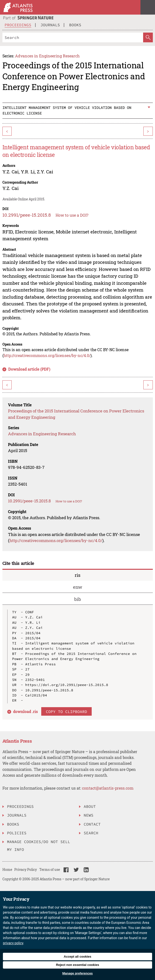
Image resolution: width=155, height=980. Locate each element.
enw (78, 587)
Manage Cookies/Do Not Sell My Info (39, 846)
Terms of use (50, 869)
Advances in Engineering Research (47, 56)
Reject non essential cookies (78, 965)
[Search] (73, 37)
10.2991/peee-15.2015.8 (27, 215)
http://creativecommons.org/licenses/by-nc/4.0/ (47, 355)
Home (7, 869)
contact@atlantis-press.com (108, 788)
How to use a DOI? (72, 215)
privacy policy (13, 943)
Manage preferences (78, 973)
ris (77, 575)
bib (78, 599)
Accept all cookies (77, 957)
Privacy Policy (26, 869)
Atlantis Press (17, 741)
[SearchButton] (148, 37)
